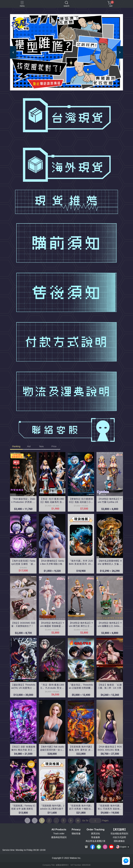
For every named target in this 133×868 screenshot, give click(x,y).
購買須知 (96, 834)
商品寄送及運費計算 (96, 841)
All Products (59, 830)
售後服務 (96, 837)
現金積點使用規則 (119, 834)
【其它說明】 (119, 830)
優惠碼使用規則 (59, 837)
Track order (59, 834)
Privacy (76, 830)
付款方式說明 (119, 837)
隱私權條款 (119, 841)
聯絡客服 (76, 834)
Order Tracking (96, 830)
